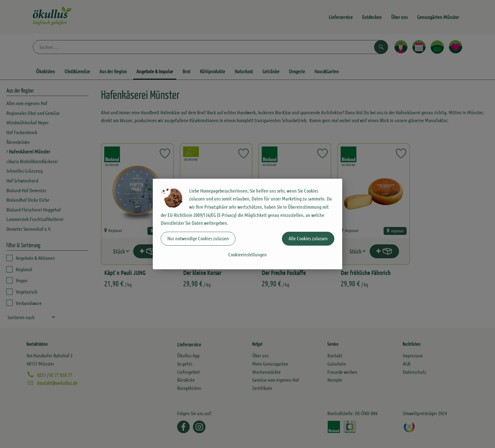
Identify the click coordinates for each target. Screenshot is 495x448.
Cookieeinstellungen (247, 254)
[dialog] (247, 224)
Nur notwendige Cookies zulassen (198, 238)
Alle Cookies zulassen (308, 238)
